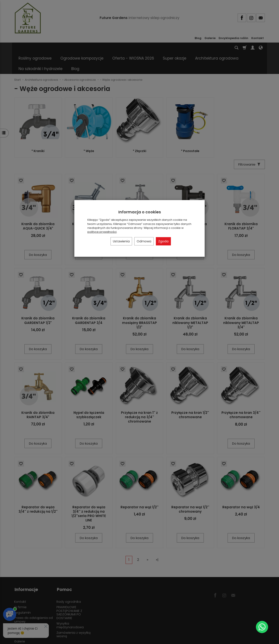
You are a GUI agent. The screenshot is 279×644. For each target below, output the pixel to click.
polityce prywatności (102, 232)
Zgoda (163, 241)
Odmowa (144, 241)
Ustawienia (121, 241)
